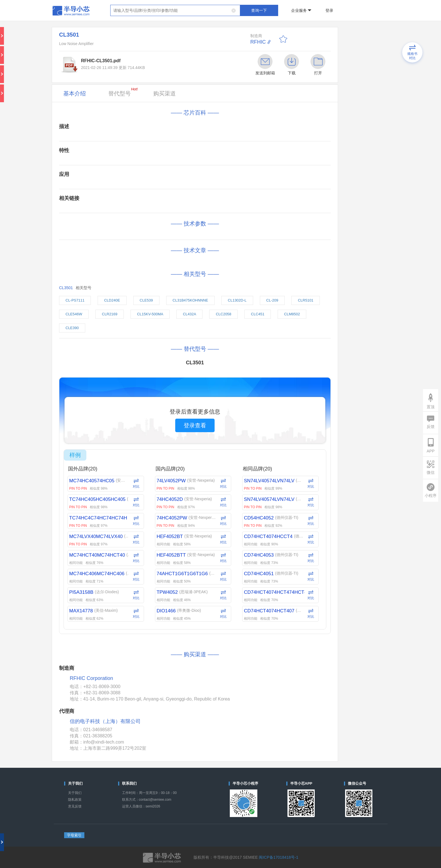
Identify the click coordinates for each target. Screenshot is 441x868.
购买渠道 (165, 93)
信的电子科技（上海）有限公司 (105, 721)
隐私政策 (75, 800)
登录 (329, 10)
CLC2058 (223, 314)
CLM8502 (292, 314)
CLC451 (258, 314)
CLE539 (146, 300)
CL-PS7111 (75, 300)
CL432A (189, 314)
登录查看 (195, 425)
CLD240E (112, 300)
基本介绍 (75, 93)
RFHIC (258, 42)
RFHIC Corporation (91, 678)
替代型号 (123, 92)
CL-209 (272, 300)
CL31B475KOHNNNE (190, 300)
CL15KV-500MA (150, 314)
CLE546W (74, 314)
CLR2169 (110, 314)
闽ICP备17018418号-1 (278, 857)
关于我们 (75, 793)
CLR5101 (306, 300)
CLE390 (72, 328)
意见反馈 (75, 806)
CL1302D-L (237, 300)
